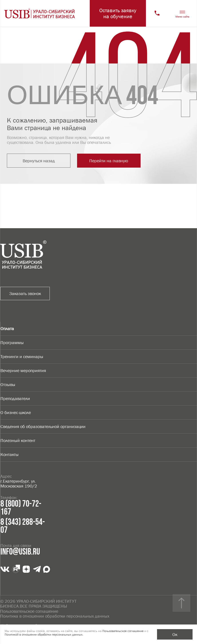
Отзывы (8, 384)
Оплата (7, 329)
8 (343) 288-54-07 (23, 526)
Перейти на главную (104, 161)
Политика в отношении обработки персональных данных (55, 616)
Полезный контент (18, 440)
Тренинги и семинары (22, 357)
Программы (12, 343)
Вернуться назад (37, 161)
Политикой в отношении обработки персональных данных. (44, 634)
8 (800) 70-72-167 (21, 508)
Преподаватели (15, 398)
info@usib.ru (20, 552)
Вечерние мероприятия (23, 371)
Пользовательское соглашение (29, 611)
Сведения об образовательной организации (43, 426)
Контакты (10, 454)
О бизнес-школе (16, 412)
